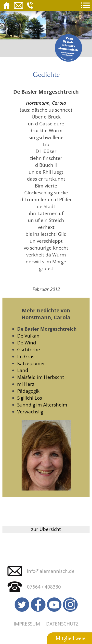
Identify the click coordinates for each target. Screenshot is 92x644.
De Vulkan (28, 336)
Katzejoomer (31, 363)
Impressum (27, 624)
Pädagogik (28, 391)
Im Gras (26, 356)
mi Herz (26, 384)
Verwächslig (30, 412)
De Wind (27, 343)
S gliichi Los (30, 398)
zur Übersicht (46, 529)
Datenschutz (62, 624)
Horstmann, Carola (46, 103)
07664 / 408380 (44, 587)
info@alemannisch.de (51, 571)
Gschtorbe (29, 349)
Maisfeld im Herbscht (41, 377)
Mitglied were (71, 638)
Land (23, 370)
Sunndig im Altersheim (42, 405)
